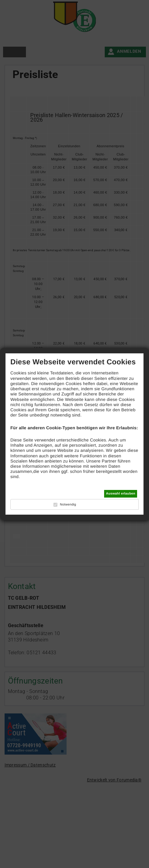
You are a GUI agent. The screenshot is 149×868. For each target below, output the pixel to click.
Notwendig (68, 505)
